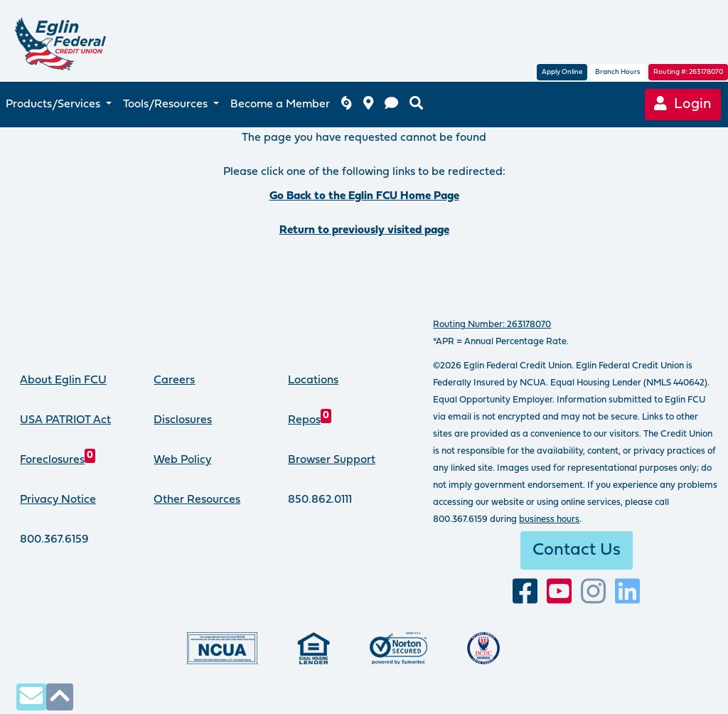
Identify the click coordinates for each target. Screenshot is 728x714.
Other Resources (197, 500)
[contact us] (391, 105)
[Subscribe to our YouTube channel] (559, 592)
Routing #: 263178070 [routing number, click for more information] (688, 72)
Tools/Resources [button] (167, 105)
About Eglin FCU (63, 380)
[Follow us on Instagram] (593, 592)
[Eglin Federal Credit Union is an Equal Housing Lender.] (314, 649)
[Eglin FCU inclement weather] (346, 105)
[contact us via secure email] (31, 697)
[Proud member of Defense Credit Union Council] (483, 649)
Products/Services (54, 105)
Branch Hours (618, 72)
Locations (313, 380)
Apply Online (562, 72)
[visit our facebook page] (525, 592)
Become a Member (280, 105)
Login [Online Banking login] (683, 104)
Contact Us (577, 550)
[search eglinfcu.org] (416, 105)
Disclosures (183, 420)
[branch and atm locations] (368, 105)
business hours (549, 519)
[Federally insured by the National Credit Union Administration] (222, 649)
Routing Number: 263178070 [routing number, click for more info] (492, 325)
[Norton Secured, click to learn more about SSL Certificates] (398, 649)
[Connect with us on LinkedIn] (627, 592)
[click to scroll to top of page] (60, 697)
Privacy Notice (58, 500)
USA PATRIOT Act (65, 420)
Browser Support (332, 460)
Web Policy (182, 460)
